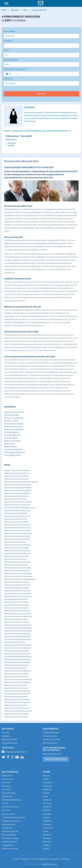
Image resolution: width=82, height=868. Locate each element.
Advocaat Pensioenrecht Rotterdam (18, 659)
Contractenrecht (9, 793)
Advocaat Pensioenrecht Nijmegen (17, 634)
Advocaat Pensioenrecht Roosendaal (18, 657)
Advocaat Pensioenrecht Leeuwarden (18, 616)
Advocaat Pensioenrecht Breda (16, 513)
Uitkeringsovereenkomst (15, 452)
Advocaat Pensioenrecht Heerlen (17, 582)
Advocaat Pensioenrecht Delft (15, 519)
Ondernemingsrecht (10, 831)
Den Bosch (47, 800)
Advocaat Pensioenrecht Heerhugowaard (20, 579)
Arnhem (46, 793)
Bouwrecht (6, 783)
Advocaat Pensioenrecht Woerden (17, 700)
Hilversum (47, 824)
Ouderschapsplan (9, 835)
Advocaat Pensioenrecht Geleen (16, 556)
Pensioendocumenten (13, 427)
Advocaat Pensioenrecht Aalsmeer (17, 470)
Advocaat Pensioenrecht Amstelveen (18, 488)
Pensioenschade (11, 438)
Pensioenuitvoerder (13, 441)
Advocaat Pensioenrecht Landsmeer (18, 614)
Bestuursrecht (8, 779)
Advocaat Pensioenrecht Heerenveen (18, 576)
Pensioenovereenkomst (14, 429)
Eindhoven (47, 807)
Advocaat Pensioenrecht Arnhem (17, 496)
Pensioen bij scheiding (14, 418)
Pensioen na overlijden (14, 424)
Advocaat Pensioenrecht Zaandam (17, 702)
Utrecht (46, 849)
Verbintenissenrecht (10, 849)
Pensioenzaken (11, 447)
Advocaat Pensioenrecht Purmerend (18, 645)
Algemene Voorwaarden (50, 859)
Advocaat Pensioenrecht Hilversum (17, 591)
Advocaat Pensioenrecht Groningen (17, 568)
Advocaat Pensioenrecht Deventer (17, 531)
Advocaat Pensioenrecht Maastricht (18, 625)
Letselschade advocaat (11, 821)
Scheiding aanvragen (10, 838)
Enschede (47, 810)
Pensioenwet (10, 444)
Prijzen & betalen (50, 736)
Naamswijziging (8, 824)
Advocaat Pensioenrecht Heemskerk (18, 573)
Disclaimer (25, 859)
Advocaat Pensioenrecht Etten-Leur (17, 553)
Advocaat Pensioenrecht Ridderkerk (18, 648)
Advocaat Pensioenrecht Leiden (16, 619)
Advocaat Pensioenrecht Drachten (17, 539)
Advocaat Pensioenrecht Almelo (16, 476)
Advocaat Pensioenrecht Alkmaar (17, 473)
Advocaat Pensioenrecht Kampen (17, 605)
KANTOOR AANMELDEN (56, 759)
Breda (45, 796)
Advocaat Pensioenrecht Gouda (16, 565)
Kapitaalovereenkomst (14, 412)
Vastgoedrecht (8, 845)
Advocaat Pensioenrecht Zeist (15, 705)
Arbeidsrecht (7, 776)
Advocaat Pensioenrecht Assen (16, 499)
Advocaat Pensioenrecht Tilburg (16, 674)
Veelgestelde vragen (51, 733)
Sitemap (66, 859)
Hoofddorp (47, 821)
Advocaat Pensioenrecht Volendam (17, 691)
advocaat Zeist (32, 350)
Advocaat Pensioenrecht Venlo (16, 685)
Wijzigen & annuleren (52, 739)
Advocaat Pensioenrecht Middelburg (18, 628)
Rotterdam (47, 842)
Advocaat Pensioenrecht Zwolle (16, 717)
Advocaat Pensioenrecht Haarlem (17, 571)
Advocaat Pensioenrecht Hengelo (17, 588)
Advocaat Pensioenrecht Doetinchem (18, 533)
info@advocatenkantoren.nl (14, 752)
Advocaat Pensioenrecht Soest (16, 668)
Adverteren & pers (50, 743)
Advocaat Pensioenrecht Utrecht (16, 677)
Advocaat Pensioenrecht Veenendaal (18, 679)
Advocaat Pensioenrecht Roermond (17, 654)
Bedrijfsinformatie (9, 739)
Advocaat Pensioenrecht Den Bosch (18, 525)
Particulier (12, 143)
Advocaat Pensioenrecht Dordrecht (17, 536)
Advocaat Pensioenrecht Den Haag (17, 528)
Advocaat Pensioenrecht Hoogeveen (18, 596)
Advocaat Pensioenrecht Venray (16, 688)
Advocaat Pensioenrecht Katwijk (16, 608)
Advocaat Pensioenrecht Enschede (17, 551)
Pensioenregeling (12, 432)
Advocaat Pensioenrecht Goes (15, 559)
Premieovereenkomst (13, 450)
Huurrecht (6, 810)
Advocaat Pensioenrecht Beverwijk (17, 510)
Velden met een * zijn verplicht (19, 136)
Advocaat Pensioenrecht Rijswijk (16, 651)
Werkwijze (6, 736)
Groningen (47, 814)
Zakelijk (11, 146)
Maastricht (47, 835)
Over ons (5, 733)
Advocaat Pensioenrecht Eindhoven (18, 545)
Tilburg (46, 845)
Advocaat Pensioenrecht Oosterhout (18, 639)
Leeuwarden (48, 828)
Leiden (45, 831)
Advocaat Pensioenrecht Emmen (16, 548)
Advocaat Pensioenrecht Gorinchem (18, 562)
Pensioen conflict (11, 421)
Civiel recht (6, 789)
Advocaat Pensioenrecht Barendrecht (18, 502)
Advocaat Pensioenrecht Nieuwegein (18, 631)
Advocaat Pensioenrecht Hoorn (16, 599)
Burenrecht (6, 786)
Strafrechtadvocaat (10, 842)
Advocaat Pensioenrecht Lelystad (17, 622)
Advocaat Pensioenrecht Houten (16, 602)
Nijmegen (47, 838)
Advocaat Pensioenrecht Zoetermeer (18, 711)
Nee (9, 74)
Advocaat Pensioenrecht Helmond (17, 585)
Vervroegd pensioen (13, 455)
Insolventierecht (9, 814)
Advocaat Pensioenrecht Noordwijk (17, 637)
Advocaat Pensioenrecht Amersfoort (18, 485)
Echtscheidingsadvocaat (12, 800)
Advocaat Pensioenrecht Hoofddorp (18, 594)
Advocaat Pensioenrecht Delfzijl (16, 522)
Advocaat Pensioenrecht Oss (15, 642)
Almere (46, 779)
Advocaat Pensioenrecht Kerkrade (17, 611)
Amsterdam (48, 786)
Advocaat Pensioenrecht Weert (16, 697)
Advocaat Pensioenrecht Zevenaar (17, 708)
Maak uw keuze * (11, 140)
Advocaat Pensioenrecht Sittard (16, 665)
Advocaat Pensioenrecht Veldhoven (18, 682)
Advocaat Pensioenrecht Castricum (17, 516)
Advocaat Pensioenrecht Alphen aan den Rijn (21, 482)
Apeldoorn (47, 789)
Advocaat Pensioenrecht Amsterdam (18, 490)
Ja (17, 74)
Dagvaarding (7, 796)
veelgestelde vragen (49, 864)
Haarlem (46, 817)
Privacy (35, 859)
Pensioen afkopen (12, 415)
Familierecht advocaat (11, 807)
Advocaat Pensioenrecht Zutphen (17, 714)
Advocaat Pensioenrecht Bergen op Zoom (20, 508)
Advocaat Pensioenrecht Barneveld (17, 505)
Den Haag (47, 803)
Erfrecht (5, 803)
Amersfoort (48, 783)
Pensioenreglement (12, 435)
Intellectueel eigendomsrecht (14, 817)
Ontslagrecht (7, 828)
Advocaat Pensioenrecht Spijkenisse (18, 671)
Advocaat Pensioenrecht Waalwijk (17, 694)
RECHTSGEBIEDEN (10, 772)
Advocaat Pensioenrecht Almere (16, 479)
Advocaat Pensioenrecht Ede (15, 542)
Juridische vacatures (10, 743)
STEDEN (46, 772)
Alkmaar (46, 776)
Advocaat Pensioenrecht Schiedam (17, 662)
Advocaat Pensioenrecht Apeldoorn (17, 493)
